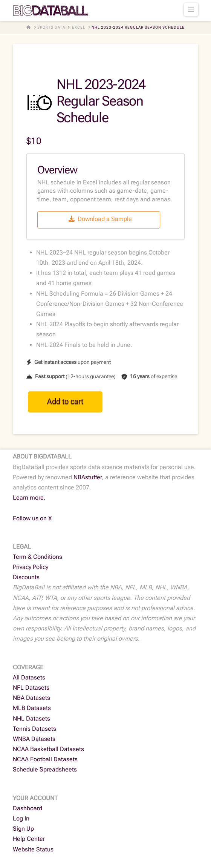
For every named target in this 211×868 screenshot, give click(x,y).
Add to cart (65, 401)
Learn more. (29, 498)
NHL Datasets (31, 718)
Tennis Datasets (34, 729)
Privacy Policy (31, 567)
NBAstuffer (88, 477)
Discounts (26, 577)
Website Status (33, 849)
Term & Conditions (37, 557)
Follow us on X (32, 518)
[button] (191, 9)
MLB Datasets (32, 708)
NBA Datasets (31, 698)
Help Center (29, 839)
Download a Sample (100, 219)
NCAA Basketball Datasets (48, 749)
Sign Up (23, 829)
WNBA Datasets (34, 739)
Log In (21, 818)
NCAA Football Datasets (45, 759)
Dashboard (28, 808)
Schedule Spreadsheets (45, 769)
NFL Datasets (31, 688)
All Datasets (29, 677)
